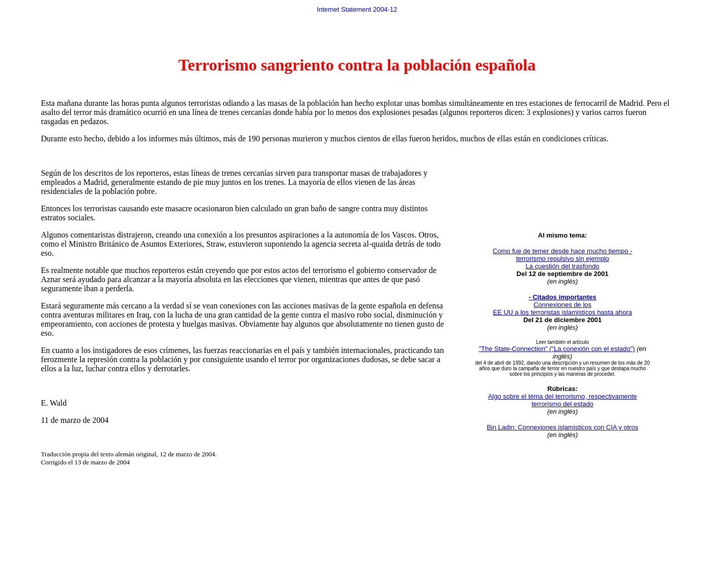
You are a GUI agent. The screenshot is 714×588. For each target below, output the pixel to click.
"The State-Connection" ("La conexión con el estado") (557, 349)
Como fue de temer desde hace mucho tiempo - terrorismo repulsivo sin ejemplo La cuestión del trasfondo (562, 259)
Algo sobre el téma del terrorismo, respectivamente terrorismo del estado (562, 400)
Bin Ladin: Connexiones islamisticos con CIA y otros (562, 427)
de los (582, 305)
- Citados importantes (562, 297)
